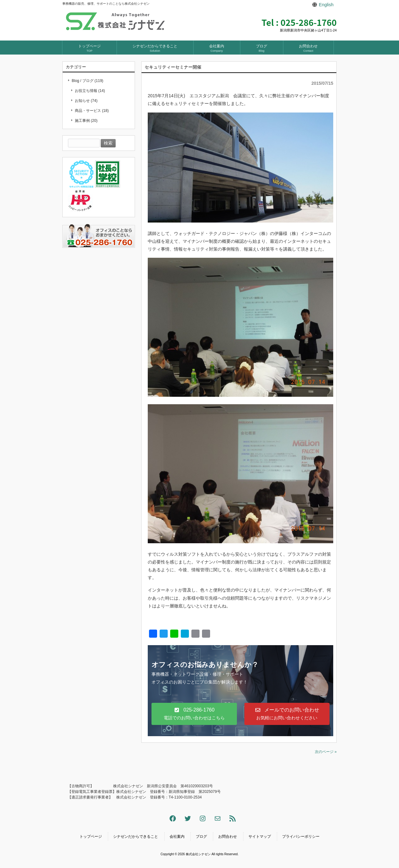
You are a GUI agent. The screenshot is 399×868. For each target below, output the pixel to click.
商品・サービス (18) (92, 111)
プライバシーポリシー (301, 837)
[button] (194, 714)
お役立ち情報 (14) (90, 91)
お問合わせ (228, 837)
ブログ (201, 837)
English (326, 5)
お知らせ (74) (86, 101)
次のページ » (326, 752)
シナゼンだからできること (136, 837)
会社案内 (177, 837)
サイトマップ (260, 837)
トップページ (91, 837)
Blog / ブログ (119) (87, 81)
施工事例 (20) (86, 121)
